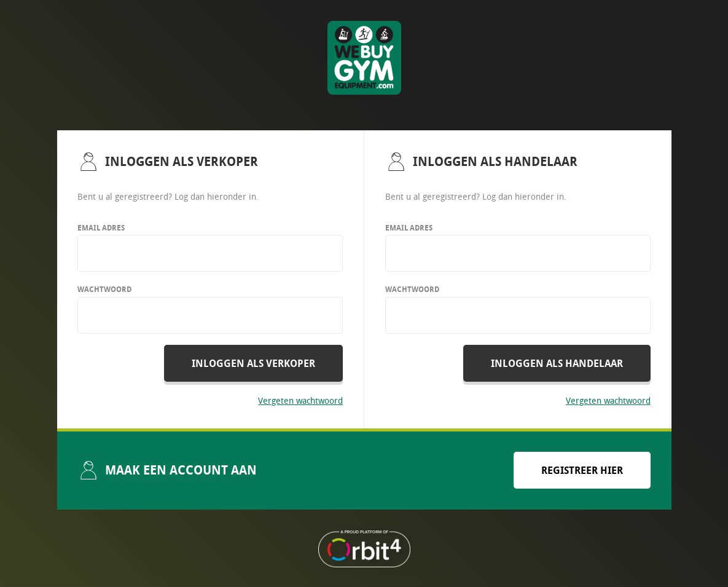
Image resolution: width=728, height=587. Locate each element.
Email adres (101, 228)
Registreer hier (582, 470)
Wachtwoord (104, 289)
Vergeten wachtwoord (300, 400)
